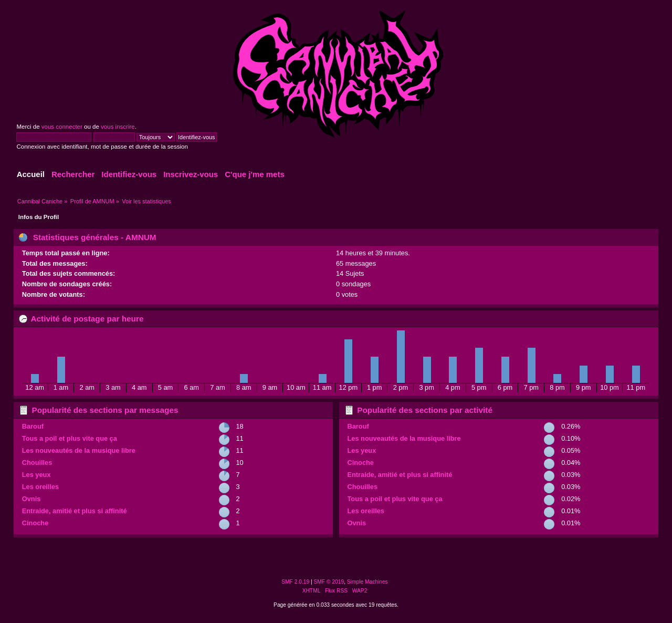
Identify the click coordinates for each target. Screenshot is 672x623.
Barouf (33, 426)
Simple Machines (367, 582)
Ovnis (31, 499)
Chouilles (37, 463)
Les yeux (36, 475)
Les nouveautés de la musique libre (79, 450)
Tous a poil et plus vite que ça (70, 438)
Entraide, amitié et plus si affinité (75, 511)
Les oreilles (40, 487)
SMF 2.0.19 (295, 582)
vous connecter (62, 127)
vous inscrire (118, 127)
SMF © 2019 (329, 582)
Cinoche (35, 523)
